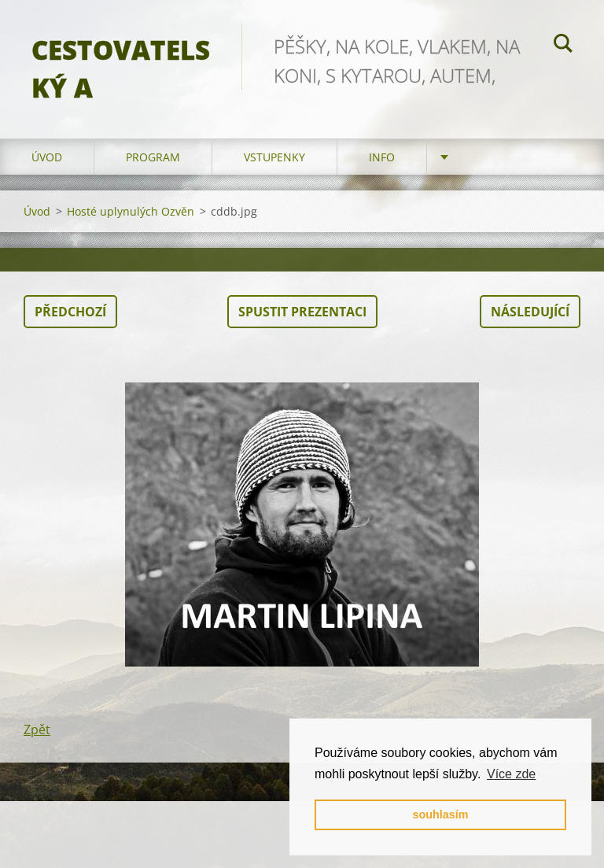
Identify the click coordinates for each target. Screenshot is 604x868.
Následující (530, 312)
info (382, 157)
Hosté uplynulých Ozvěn (131, 211)
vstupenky (274, 157)
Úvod (47, 157)
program (153, 157)
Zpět (37, 729)
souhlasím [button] (440, 814)
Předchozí (70, 312)
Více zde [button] (511, 774)
